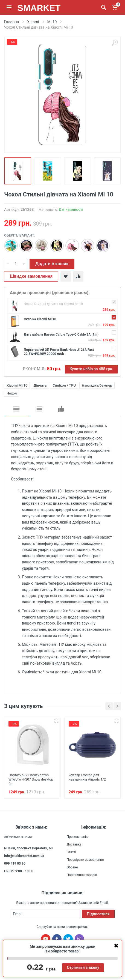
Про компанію (78, 836)
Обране (72, 867)
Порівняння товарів (82, 875)
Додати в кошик (52, 264)
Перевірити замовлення (85, 859)
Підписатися (98, 914)
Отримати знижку (83, 967)
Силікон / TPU (64, 385)
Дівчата (40, 385)
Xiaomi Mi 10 (17, 385)
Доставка (74, 844)
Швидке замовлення (31, 276)
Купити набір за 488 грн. (91, 369)
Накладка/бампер (97, 385)
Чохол (12, 393)
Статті (71, 852)
